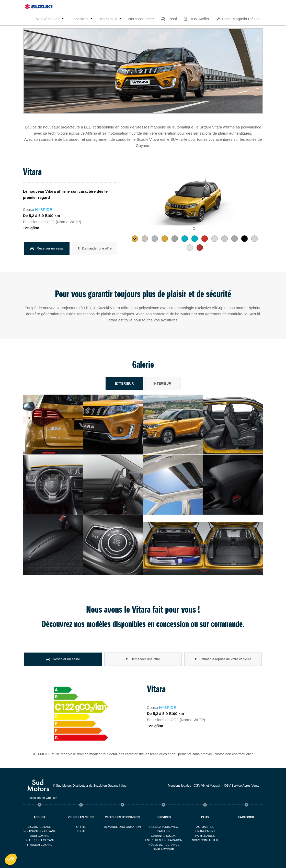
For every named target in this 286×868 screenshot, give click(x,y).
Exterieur (124, 383)
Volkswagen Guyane (40, 831)
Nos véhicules (47, 19)
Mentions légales (179, 786)
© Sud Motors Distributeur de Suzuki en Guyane (86, 786)
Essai (169, 19)
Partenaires (205, 836)
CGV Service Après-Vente (242, 786)
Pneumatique (164, 849)
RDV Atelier (197, 19)
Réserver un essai (47, 248)
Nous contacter (141, 19)
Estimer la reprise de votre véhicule (223, 659)
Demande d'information (122, 827)
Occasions (79, 19)
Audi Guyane (40, 836)
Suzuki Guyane (40, 827)
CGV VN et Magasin (208, 786)
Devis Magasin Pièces (238, 19)
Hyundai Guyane (40, 845)
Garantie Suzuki (164, 836)
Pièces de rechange (164, 845)
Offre (81, 827)
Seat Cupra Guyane (40, 840)
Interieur (162, 383)
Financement (205, 831)
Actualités (205, 827)
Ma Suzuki (108, 19)
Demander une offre (95, 248)
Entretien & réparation (164, 840)
